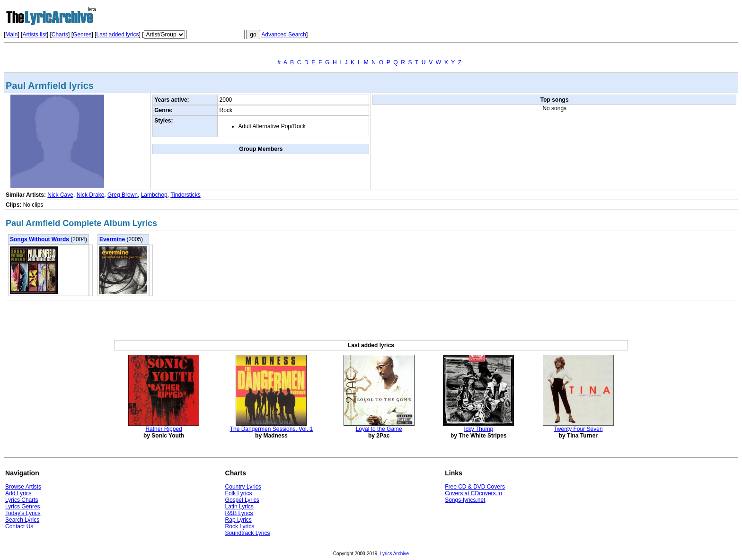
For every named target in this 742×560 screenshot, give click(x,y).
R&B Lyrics (239, 513)
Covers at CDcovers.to (473, 493)
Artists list (34, 35)
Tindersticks (185, 195)
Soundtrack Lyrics (248, 533)
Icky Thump (478, 429)
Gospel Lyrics (242, 500)
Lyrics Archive (394, 554)
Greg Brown (123, 195)
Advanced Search (284, 35)
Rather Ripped (163, 429)
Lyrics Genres (23, 507)
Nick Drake (91, 195)
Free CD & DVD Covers (475, 487)
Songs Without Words (40, 239)
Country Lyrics (243, 487)
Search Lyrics (22, 520)
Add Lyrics (18, 493)
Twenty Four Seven (578, 429)
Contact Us (19, 526)
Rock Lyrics (240, 526)
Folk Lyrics (239, 493)
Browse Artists (23, 487)
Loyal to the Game (379, 429)
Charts (60, 35)
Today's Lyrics (23, 513)
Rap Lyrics (238, 520)
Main (11, 35)
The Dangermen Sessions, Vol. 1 (271, 429)
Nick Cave (60, 195)
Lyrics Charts (22, 500)
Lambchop (154, 195)
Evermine (112, 239)
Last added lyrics (117, 35)
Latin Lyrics (239, 507)
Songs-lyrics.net (465, 500)
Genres (82, 35)
